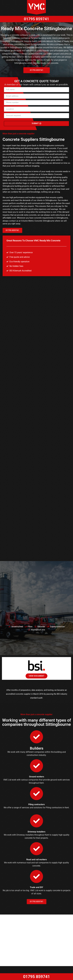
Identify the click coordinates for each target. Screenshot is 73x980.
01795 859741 (36, 13)
